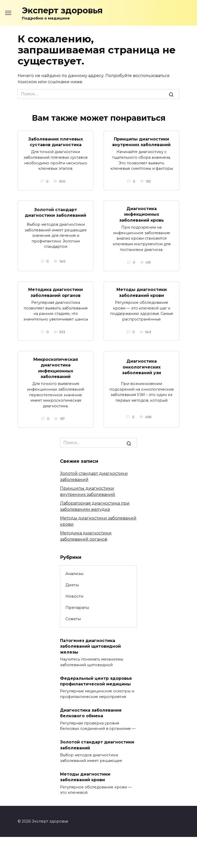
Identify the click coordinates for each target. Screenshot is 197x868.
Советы (73, 619)
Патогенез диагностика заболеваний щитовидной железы (90, 646)
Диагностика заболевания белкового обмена (91, 713)
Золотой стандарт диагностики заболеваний (56, 212)
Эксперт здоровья (62, 10)
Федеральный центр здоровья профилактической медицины (96, 681)
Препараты (77, 607)
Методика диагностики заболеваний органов (56, 292)
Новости (74, 596)
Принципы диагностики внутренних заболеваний (141, 142)
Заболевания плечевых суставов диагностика (56, 142)
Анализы (74, 574)
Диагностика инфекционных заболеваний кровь (142, 214)
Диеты (72, 585)
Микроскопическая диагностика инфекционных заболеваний (56, 368)
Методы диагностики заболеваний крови (142, 292)
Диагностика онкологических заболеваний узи (142, 367)
